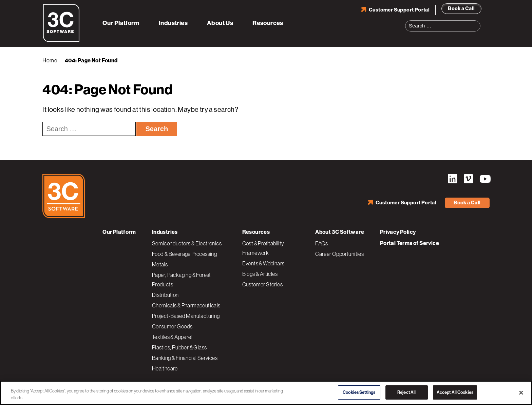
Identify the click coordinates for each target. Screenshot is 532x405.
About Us (220, 23)
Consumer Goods (172, 326)
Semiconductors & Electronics (187, 243)
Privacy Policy (398, 232)
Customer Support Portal (399, 10)
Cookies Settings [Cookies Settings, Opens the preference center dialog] (359, 392)
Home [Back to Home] (50, 60)
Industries (173, 23)
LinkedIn (453, 179)
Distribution (165, 295)
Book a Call (461, 8)
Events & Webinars (263, 263)
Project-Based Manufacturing (186, 316)
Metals (160, 264)
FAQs (322, 243)
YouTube (484, 179)
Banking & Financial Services (185, 358)
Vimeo (469, 179)
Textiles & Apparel (172, 337)
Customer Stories (262, 284)
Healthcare (165, 368)
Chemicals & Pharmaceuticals (186, 305)
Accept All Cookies (455, 392)
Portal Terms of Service (410, 243)
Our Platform (121, 23)
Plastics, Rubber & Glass (179, 347)
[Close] (521, 392)
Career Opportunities (339, 254)
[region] (266, 393)
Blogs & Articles (260, 274)
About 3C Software (340, 232)
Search (477, 22)
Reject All (406, 392)
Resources (268, 23)
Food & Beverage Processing (184, 254)
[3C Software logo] (61, 41)
